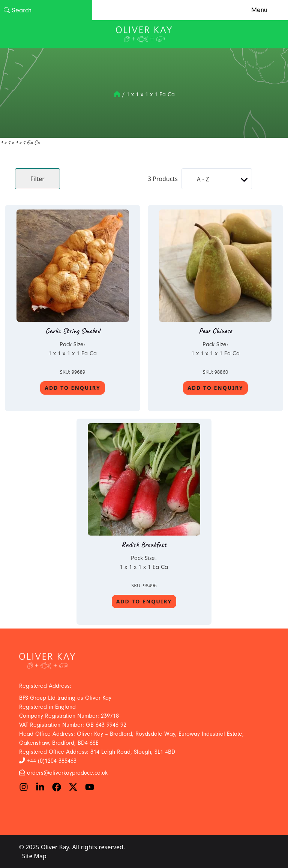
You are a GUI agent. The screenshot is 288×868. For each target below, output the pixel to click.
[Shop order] (217, 179)
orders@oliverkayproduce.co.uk (67, 773)
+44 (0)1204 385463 (52, 761)
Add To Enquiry (73, 388)
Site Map (34, 856)
